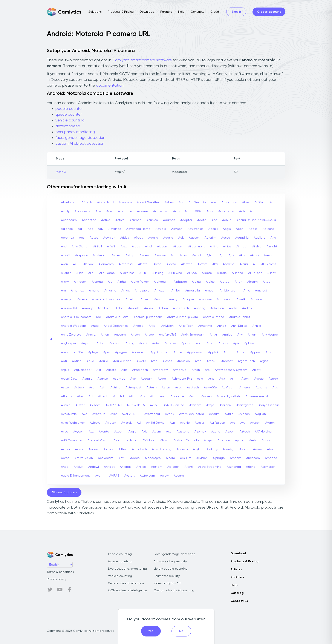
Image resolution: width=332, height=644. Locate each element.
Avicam (214, 414)
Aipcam (163, 247)
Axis (144, 432)
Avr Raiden (217, 423)
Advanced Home (138, 229)
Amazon (160, 291)
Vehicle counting (120, 576)
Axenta (104, 432)
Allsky (65, 282)
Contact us (239, 601)
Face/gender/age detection (174, 554)
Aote (156, 343)
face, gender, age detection (80, 138)
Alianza (66, 273)
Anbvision (217, 308)
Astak (65, 388)
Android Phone (214, 317)
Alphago (219, 458)
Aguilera (260, 238)
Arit (99, 370)
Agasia (153, 238)
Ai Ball (98, 247)
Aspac (259, 379)
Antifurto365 (168, 335)
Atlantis (67, 396)
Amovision (224, 299)
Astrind (115, 388)
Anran (105, 335)
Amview (256, 299)
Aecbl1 (213, 229)
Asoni (245, 379)
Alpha (122, 282)
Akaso (254, 255)
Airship (257, 247)
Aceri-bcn (125, 211)
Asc (133, 379)
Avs (233, 423)
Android (248, 308)
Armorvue (180, 370)
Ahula (164, 440)
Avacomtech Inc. (125, 440)
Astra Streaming (210, 467)
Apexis (223, 343)
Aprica (240, 440)
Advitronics (195, 229)
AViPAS (114, 476)
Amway (87, 308)
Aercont (268, 229)
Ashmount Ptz (182, 379)
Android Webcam (73, 326)
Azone (216, 432)
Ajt (222, 255)
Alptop (225, 282)
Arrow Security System (231, 370)
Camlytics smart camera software (142, 60)
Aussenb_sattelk (229, 396)
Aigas (136, 247)
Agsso (226, 238)
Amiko (145, 299)
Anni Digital (239, 326)
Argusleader (83, 370)
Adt (90, 229)
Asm (233, 379)
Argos (264, 361)
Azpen (230, 432)
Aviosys (95, 423)
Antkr (213, 335)
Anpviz (91, 335)
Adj (80, 229)
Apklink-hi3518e (72, 352)
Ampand (271, 458)
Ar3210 (141, 361)
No (181, 631)
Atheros (245, 388)
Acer (110, 211)
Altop (267, 282)
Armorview (160, 370)
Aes (82, 238)
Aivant (197, 255)
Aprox (270, 352)
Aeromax (67, 238)
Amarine (110, 291)
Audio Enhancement (76, 476)
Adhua (227, 220)
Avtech (255, 423)
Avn (172, 423)
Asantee (119, 379)
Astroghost (133, 388)
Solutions (95, 12)
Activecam (106, 458)
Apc (199, 343)
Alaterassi (126, 264)
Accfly (65, 211)
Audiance (177, 396)
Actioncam (69, 220)
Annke (257, 326)
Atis (275, 388)
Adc (214, 220)
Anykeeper (69, 343)
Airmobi (242, 247)
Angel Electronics (116, 326)
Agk (181, 238)
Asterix (79, 388)
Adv (101, 229)
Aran (154, 361)
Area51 (211, 361)
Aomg (130, 343)
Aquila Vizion (122, 361)
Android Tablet (240, 317)
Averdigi (229, 449)
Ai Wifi (111, 247)
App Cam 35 (159, 352)
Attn (132, 396)
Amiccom (253, 458)
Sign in (236, 12)
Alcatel (143, 264)
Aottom (157, 467)
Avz (91, 432)
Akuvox (88, 264)
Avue (65, 432)
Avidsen (244, 414)
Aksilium (186, 458)
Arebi (253, 440)
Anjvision (168, 326)
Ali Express (269, 264)
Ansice (141, 467)
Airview (144, 255)
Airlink (214, 247)
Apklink (249, 343)
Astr (103, 388)
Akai (242, 255)
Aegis (227, 229)
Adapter (186, 220)
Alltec (123, 449)
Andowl (94, 467)
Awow (164, 476)
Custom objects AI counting (174, 590)
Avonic (185, 423)
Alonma (97, 282)
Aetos (94, 238)
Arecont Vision (98, 440)
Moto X (61, 172)
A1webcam (69, 202)
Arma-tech (140, 370)
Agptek (194, 238)
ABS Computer (72, 440)
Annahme (205, 326)
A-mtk (241, 299)
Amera (82, 299)
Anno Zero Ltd (71, 335)
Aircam (178, 247)
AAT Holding (263, 432)
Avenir (79, 449)
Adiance (67, 229)
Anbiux (78, 467)
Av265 (154, 405)
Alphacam (161, 282)
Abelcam (125, 202)
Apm (107, 352)
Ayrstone (183, 432)
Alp (110, 282)
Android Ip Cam (117, 317)
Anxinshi (182, 449)
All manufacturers (64, 492)
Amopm (188, 299)
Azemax (200, 432)
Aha (273, 238)
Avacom (195, 405)
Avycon (78, 432)
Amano (94, 291)
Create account (269, 12)
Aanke (258, 449)
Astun (166, 388)
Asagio (87, 379)
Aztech (245, 432)
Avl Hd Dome (155, 423)
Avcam (179, 476)
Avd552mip (69, 414)
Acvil (122, 458)
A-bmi (169, 202)
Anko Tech (186, 326)
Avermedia (152, 414)
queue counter (69, 115)
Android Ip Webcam (148, 317)
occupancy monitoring (75, 132)
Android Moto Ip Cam (183, 317)
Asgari (162, 379)
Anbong (200, 308)
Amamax (77, 291)
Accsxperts (83, 211)
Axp (169, 432)
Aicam (170, 458)
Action (255, 211)
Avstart (130, 476)
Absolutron (229, 202)
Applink (213, 352)
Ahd (64, 247)
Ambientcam (229, 291)
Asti (92, 388)
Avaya (65, 449)
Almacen (80, 282)
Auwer (80, 405)
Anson (135, 335)
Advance (115, 229)
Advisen (177, 229)
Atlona (251, 467)
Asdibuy (212, 449)
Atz (153, 396)
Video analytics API (167, 583)
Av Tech (95, 405)
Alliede (222, 273)
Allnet (272, 273)
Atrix (80, 396)
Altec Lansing (162, 449)
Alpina (196, 282)
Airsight (272, 247)
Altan (238, 282)
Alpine (210, 282)
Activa (106, 220)
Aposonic (139, 352)
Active (120, 220)
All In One (175, 273)
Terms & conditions (60, 572)
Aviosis (94, 449)
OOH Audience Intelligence (128, 590)
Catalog (237, 593)
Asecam (147, 379)
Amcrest (261, 291)
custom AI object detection (80, 144)
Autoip (66, 405)
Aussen (207, 396)
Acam (274, 202)
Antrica (227, 335)
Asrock (273, 379)
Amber (210, 291)
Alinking (158, 273)
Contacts (197, 12)
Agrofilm (210, 238)
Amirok (159, 299)
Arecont (227, 361)
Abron (65, 458)
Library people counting (171, 569)
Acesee (143, 211)
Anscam (120, 335)
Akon (64, 264)
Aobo (100, 343)
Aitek (184, 255)
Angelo (138, 326)
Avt (243, 423)
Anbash (134, 308)
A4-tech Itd (105, 202)
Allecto (207, 273)
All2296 (192, 273)
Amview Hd (69, 308)
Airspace (81, 255)
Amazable (142, 291)
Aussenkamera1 (257, 396)
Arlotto (111, 370)
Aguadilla (242, 238)
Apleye (93, 352)
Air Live (109, 449)
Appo (228, 352)
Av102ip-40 (114, 405)
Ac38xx (260, 202)
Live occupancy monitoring (127, 569)
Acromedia (226, 211)
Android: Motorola (186, 440)
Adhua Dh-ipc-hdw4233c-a (256, 220)
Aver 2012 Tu (131, 414)
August (267, 440)
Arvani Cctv (69, 379)
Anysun (86, 343)
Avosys (200, 423)
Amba (176, 291)
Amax (125, 291)
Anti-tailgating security (170, 561)
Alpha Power (140, 282)
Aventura (99, 414)
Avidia (229, 414)
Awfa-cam (147, 476)
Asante (103, 379)
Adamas (169, 220)
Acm (176, 211)
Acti (242, 211)
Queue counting (120, 561)
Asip (211, 379)
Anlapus (126, 467)
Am (63, 291)
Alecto (171, 264)
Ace (98, 211)
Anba (119, 308)
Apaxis (186, 343)
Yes (151, 631)
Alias (80, 273)
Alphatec (180, 282)
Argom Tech (246, 361)
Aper (210, 343)
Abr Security (197, 202)
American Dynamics (106, 299)
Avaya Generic (269, 405)
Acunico (152, 220)
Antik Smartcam (193, 335)
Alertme (187, 264)
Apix (236, 343)
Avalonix (225, 405)
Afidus (125, 238)
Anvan (252, 335)
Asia (200, 379)
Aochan (115, 343)
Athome (262, 388)
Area (198, 361)
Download (147, 12)
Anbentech (181, 308)
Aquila (104, 361)
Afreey (139, 238)
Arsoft (256, 370)
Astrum (152, 388)
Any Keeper (270, 335)
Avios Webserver (73, 423)
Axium (157, 432)
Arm (124, 370)
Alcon (157, 264)
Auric (193, 396)
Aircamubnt (197, 247)
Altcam (252, 282)
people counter (69, 109)
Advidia (161, 229)
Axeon (119, 432)
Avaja (210, 405)
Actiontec (89, 220)
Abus (246, 202)
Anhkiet (109, 467)
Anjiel (152, 326)
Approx (255, 352)
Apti (64, 361)
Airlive (227, 247)
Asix (222, 379)
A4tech (87, 202)
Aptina (77, 361)
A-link (143, 273)
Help (181, 12)
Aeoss (253, 229)
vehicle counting (70, 120)
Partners (166, 12)
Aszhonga (234, 467)
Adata (202, 220)
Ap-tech (173, 467)
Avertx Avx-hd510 (192, 414)
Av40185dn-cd (174, 405)
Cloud (215, 12)
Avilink (244, 449)
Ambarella (193, 291)
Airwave (160, 255)
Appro (241, 352)
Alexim (202, 264)
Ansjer (208, 440)
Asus (178, 388)
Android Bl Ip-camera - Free (81, 317)
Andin (233, 308)
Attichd (119, 396)
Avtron (270, 423)
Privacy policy (57, 579)
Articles (236, 569)
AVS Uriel (149, 440)
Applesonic (195, 352)
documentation (110, 86)
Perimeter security (167, 576)
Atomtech (268, 467)
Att (91, 396)
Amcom (236, 458)
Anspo (149, 335)
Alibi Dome (107, 273)
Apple (178, 352)
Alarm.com (106, 264)
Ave (85, 414)
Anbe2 (149, 308)
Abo (270, 449)
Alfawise (229, 264)
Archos (167, 361)
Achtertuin (161, 211)
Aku (76, 264)
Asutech (193, 388)
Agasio (168, 238)
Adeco (135, 458)
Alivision (202, 458)
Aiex (124, 247)
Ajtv (231, 255)
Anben (163, 308)
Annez (222, 326)
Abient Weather (148, 202)
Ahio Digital (80, 247)
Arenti (189, 467)
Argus (65, 370)
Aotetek (170, 343)
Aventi (100, 476)
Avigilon (260, 414)
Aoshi (143, 343)
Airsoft (66, 255)
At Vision (228, 388)
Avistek (127, 423)
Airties (116, 255)
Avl (139, 423)
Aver (114, 414)
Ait (173, 255)
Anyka (197, 449)
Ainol (148, 247)
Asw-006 (210, 388)
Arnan (196, 370)
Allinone (237, 273)
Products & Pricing (121, 12)
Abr (181, 202)
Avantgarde (245, 405)
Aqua (90, 361)
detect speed (68, 126)
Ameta (130, 299)
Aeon (240, 229)
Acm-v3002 (193, 211)
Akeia (268, 255)
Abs (214, 202)
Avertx (170, 414)
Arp (207, 370)
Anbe (65, 467)
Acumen (135, 220)
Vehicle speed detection (126, 583)
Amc (247, 291)
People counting (120, 554)
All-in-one (255, 273)
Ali (255, 264)
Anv (240, 335)
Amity (173, 299)
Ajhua (210, 255)
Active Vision (84, 458)
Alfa (215, 264)
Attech (103, 396)
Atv (143, 396)
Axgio (132, 432)
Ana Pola (104, 308)
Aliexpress (127, 273)
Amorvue (205, 299)
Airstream (100, 255)
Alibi (91, 273)
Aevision (109, 238)
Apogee (121, 352)
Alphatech (139, 449)
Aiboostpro (153, 458)
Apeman (224, 440)
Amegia (67, 299)
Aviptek (111, 423)
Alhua (244, 264)
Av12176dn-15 (136, 405)
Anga (95, 326)
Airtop (130, 255)
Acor (210, 211)
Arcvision (184, 361)
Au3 (163, 396)
